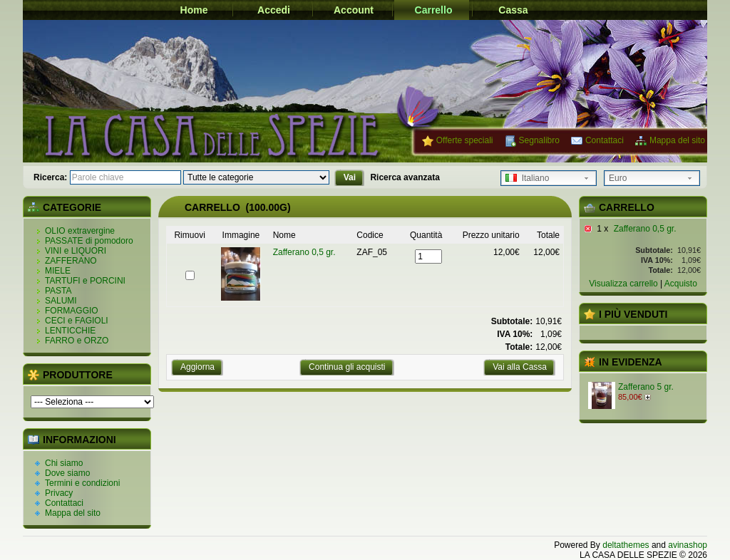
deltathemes (626, 545)
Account (354, 10)
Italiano (527, 178)
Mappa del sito (677, 140)
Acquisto (681, 284)
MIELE (58, 271)
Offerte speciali (465, 140)
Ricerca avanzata (405, 177)
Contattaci (605, 140)
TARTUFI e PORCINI (85, 281)
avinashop (688, 545)
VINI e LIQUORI (76, 251)
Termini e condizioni (82, 483)
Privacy (59, 493)
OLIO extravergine (80, 231)
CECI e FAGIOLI (77, 321)
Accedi (274, 10)
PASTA (58, 291)
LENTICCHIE (70, 331)
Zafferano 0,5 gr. (645, 229)
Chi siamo (64, 463)
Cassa (513, 10)
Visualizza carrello (623, 284)
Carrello (434, 10)
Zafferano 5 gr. (646, 387)
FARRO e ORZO (77, 341)
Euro (618, 178)
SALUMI (61, 301)
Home (194, 10)
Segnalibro (539, 140)
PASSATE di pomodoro (89, 241)
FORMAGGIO (72, 311)
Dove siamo (67, 473)
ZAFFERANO (71, 261)
